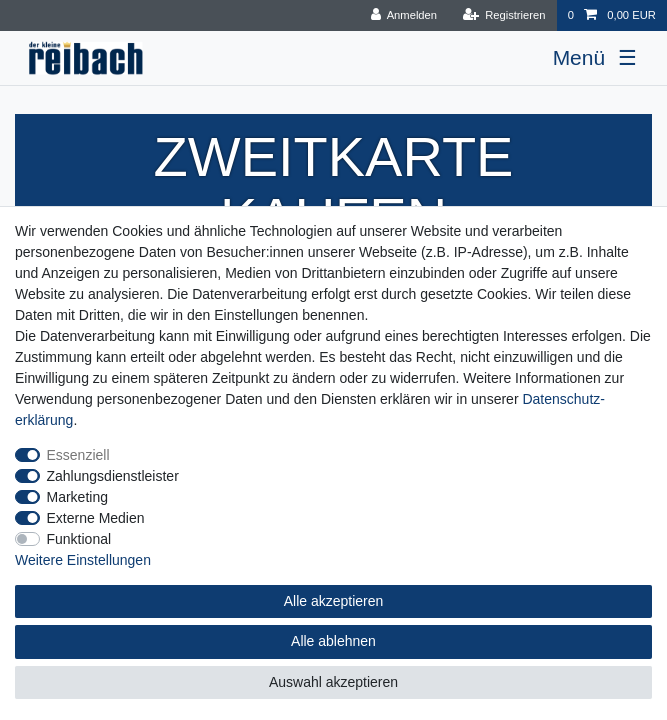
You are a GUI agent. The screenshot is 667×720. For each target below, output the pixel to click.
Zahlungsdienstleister (113, 476)
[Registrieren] (503, 15)
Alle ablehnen (333, 641)
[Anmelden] (403, 15)
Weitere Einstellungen (83, 560)
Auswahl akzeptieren (333, 682)
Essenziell (78, 455)
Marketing (77, 497)
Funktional (79, 539)
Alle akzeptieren (334, 601)
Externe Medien (96, 518)
